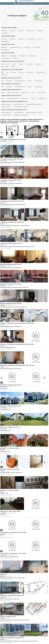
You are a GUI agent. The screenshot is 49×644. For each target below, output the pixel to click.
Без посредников (5, 33)
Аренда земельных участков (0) (11, 84)
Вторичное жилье (30, 31)
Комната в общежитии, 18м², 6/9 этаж (11, 264)
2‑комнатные (13, 31)
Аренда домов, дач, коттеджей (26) (12, 70)
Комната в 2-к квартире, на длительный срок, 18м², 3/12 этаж (17, 323)
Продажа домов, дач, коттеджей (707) (13, 61)
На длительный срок (31, 39)
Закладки (21, 4)
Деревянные (39, 64)
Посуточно (40, 39)
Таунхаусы (21, 64)
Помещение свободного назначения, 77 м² (12, 596)
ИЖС (2, 81)
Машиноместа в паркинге (13, 93)
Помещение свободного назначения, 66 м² (12, 638)
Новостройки (40, 31)
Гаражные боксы (25, 93)
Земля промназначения (20, 81)
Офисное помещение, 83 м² (8, 617)
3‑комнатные (21, 31)
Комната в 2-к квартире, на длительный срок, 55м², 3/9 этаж (17, 344)
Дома (3, 64)
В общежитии (4, 47)
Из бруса (13, 67)
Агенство (30, 81)
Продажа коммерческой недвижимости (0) (14, 101)
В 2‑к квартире (27, 47)
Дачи (8, 64)
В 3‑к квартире (36, 47)
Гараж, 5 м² (3, 575)
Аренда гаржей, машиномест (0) (11, 96)
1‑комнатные (4, 31)
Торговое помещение (18, 104)
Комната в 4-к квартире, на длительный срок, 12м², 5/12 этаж (17, 365)
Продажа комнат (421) (8, 44)
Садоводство (9, 81)
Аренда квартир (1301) (8, 36)
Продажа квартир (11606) (9, 28)
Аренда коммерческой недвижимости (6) (14, 110)
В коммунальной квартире (16, 47)
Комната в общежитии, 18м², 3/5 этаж (11, 304)
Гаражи (3, 93)
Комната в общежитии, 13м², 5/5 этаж (11, 284)
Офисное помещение (6, 104)
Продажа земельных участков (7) (11, 78)
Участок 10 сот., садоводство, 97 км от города (13, 532)
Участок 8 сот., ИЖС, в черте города (10, 511)
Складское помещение (6, 107)
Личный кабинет (30, 4)
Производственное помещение (21, 107)
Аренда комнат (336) (8, 53)
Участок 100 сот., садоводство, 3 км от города (13, 554)
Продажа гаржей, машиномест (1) (11, 90)
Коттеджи (14, 64)
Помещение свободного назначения (34, 104)
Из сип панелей (5, 67)
